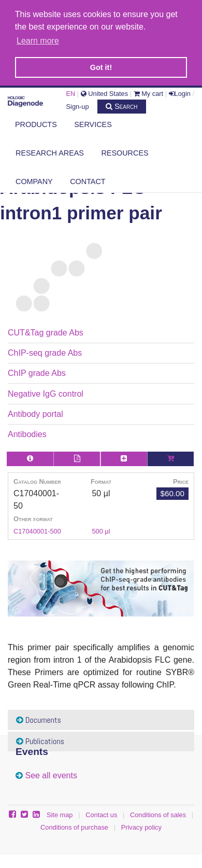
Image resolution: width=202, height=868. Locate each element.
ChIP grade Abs (37, 372)
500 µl (101, 530)
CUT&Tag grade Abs (46, 331)
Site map (60, 813)
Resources (125, 151)
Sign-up (78, 105)
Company (34, 180)
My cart (149, 92)
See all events (51, 773)
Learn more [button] (38, 41)
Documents (39, 718)
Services (93, 123)
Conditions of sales (158, 813)
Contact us (101, 813)
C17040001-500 (37, 530)
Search (122, 105)
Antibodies (27, 433)
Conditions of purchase (74, 826)
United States (104, 92)
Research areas (50, 151)
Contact (88, 180)
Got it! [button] (101, 67)
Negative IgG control (46, 392)
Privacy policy (141, 826)
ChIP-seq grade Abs (45, 351)
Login (180, 92)
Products (36, 123)
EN (71, 92)
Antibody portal (35, 412)
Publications (40, 740)
